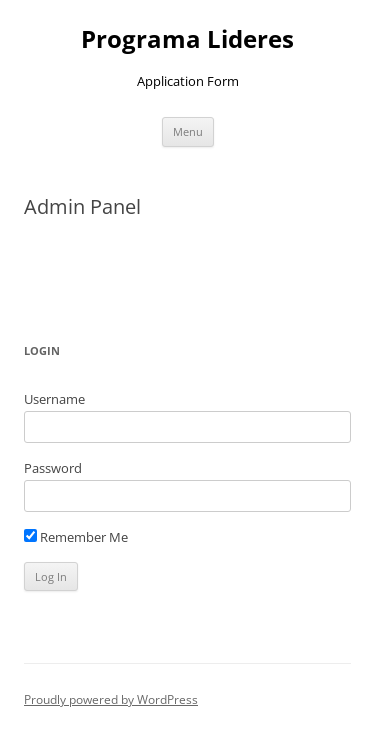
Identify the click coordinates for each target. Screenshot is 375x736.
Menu (188, 131)
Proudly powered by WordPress (111, 699)
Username (54, 399)
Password (53, 468)
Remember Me (76, 537)
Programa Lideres (187, 39)
